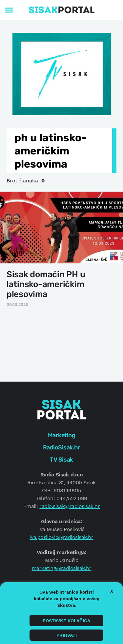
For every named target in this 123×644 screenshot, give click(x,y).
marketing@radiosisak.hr (62, 568)
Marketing (62, 435)
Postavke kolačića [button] (66, 621)
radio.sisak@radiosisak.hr (70, 506)
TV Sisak (61, 460)
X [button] (112, 591)
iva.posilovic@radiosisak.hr (61, 537)
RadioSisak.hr (62, 447)
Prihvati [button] (67, 635)
